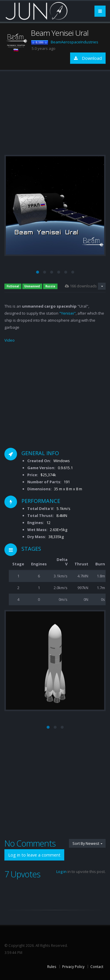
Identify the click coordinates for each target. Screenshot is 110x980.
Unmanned (32, 286)
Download (88, 58)
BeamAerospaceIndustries (75, 42)
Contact (97, 967)
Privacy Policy (73, 967)
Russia (50, 286)
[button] (38, 272)
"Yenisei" (67, 313)
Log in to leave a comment (34, 855)
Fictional (13, 286)
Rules (52, 967)
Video (10, 340)
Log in (61, 872)
